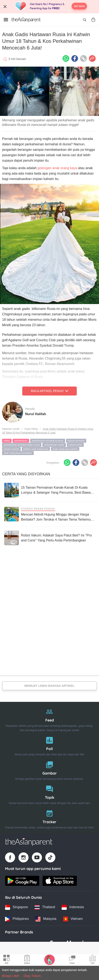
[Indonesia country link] (73, 907)
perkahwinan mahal (54, 445)
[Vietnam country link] (73, 919)
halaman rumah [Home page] (11, 429)
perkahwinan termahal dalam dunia (22, 445)
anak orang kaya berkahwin (18, 453)
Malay (7, 441)
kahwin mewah (11, 449)
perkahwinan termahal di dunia (48, 441)
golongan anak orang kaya (57, 168)
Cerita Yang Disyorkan (26, 474)
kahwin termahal (76, 441)
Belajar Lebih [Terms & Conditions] (11, 976)
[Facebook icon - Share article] (75, 58)
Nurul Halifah (36, 414)
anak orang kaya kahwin (65, 449)
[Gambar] (49, 770)
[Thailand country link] (45, 907)
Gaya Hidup (31, 429)
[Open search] (85, 20)
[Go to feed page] (26, 20)
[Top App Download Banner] (49, 7)
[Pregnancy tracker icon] (49, 960)
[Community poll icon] (92, 960)
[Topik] (49, 794)
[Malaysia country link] (46, 919)
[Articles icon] (27, 960)
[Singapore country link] (16, 907)
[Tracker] (49, 818)
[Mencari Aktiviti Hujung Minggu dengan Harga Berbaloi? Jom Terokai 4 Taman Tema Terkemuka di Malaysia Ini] (49, 514)
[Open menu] (6, 20)
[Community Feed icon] (72, 960)
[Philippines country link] (17, 919)
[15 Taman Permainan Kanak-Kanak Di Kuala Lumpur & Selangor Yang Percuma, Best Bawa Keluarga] (49, 490)
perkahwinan (21, 441)
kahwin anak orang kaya (36, 449)
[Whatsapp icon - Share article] (66, 58)
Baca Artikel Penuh (49, 391)
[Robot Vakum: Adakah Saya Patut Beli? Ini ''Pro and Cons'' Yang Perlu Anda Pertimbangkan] (49, 538)
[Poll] (49, 745)
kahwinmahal (75, 445)
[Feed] (49, 719)
